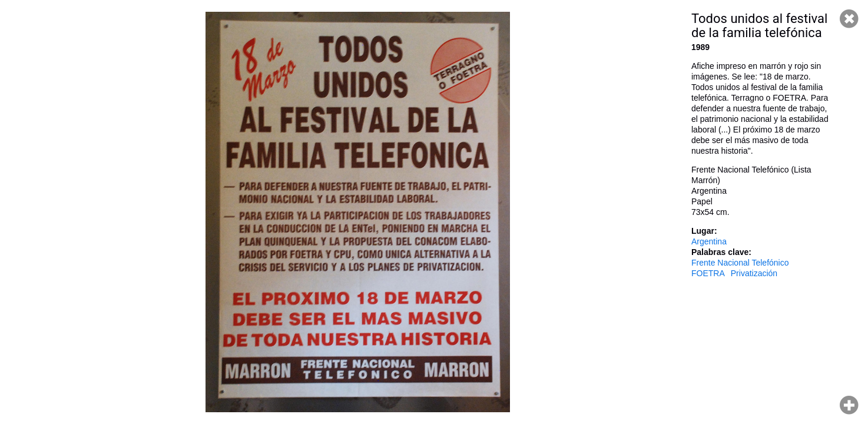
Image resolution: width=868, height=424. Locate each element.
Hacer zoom (849, 405)
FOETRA (708, 273)
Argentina (709, 241)
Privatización (754, 273)
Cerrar (849, 19)
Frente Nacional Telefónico (740, 263)
